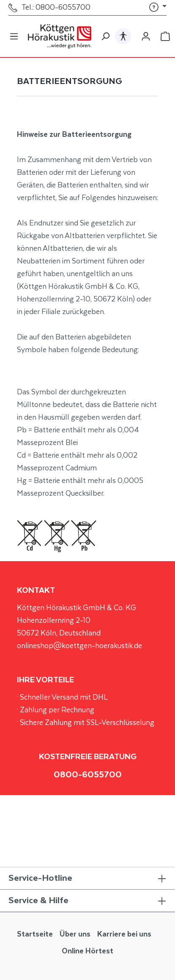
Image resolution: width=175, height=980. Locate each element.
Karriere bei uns (124, 934)
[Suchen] (105, 36)
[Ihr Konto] (146, 36)
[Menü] (14, 36)
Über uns (75, 934)
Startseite (35, 934)
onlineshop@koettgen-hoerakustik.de (79, 646)
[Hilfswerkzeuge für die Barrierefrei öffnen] (123, 36)
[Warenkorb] (165, 36)
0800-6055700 (88, 775)
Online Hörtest (87, 951)
